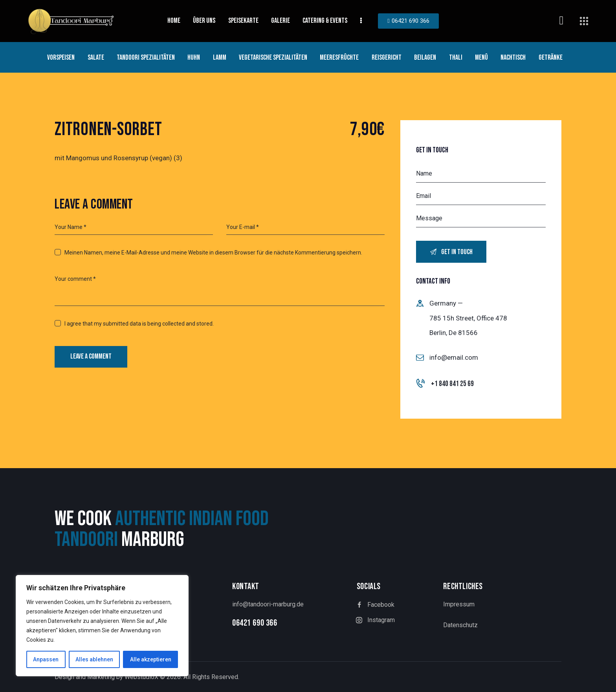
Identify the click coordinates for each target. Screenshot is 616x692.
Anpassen (46, 659)
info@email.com (454, 357)
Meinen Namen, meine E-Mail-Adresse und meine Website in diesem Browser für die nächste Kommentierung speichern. (213, 253)
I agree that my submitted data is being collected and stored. (139, 324)
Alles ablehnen (94, 659)
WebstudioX (141, 677)
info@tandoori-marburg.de (268, 604)
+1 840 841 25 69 (452, 384)
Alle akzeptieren (151, 659)
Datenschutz (460, 625)
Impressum (459, 604)
